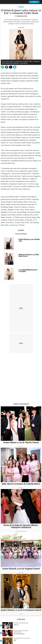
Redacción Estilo (22, 16)
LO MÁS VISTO (21, 619)
